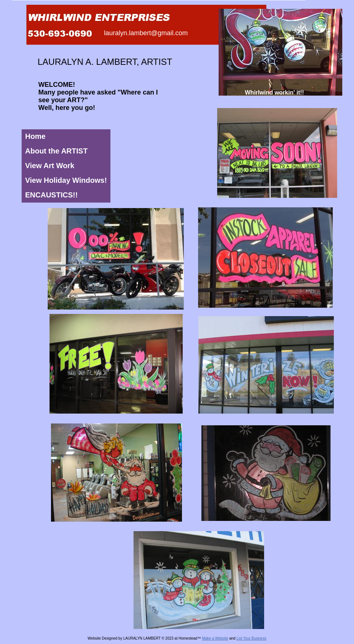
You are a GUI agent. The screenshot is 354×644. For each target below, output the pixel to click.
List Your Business (251, 638)
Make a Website (215, 638)
